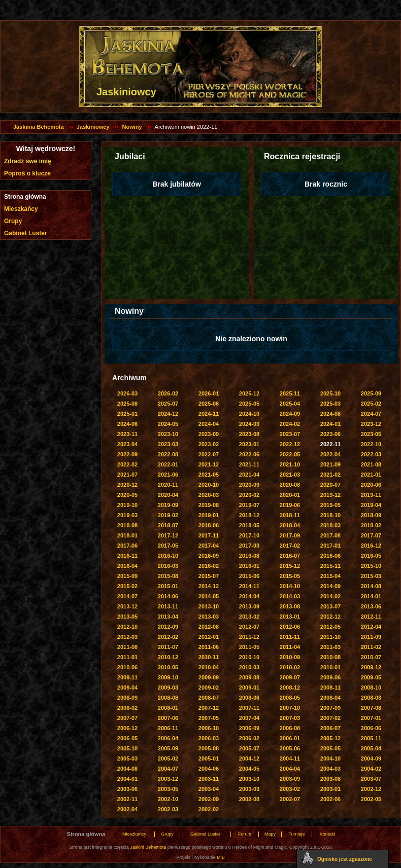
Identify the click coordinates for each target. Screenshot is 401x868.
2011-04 (290, 647)
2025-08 (127, 404)
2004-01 (127, 779)
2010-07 (371, 657)
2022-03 (371, 454)
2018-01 (127, 535)
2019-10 (127, 505)
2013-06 (371, 606)
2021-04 (249, 475)
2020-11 (168, 485)
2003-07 (371, 779)
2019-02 (168, 515)
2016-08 (249, 556)
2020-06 (371, 485)
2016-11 (127, 556)
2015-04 (330, 576)
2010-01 (330, 667)
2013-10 (209, 606)
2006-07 (330, 728)
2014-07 (127, 596)
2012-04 (371, 627)
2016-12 (371, 546)
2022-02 (127, 464)
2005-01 (209, 758)
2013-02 (249, 617)
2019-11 (371, 495)
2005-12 (330, 738)
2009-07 (290, 677)
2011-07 (168, 647)
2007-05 (209, 718)
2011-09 (371, 637)
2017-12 (168, 535)
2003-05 (168, 789)
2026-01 (209, 393)
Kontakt (328, 834)
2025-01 (127, 414)
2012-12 (330, 617)
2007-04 (249, 718)
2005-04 (371, 748)
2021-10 (290, 464)
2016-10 (168, 556)
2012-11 (371, 617)
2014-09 (330, 586)
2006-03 (209, 738)
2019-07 (249, 505)
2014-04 (249, 596)
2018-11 (290, 515)
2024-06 (127, 424)
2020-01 (290, 495)
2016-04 (127, 566)
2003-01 (330, 789)
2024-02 (290, 424)
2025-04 (290, 404)
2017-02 (290, 546)
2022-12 (290, 444)
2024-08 (330, 414)
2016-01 (249, 566)
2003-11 (209, 779)
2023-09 (209, 434)
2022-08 (168, 454)
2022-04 (330, 454)
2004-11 (290, 758)
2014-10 (290, 586)
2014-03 (290, 596)
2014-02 (330, 596)
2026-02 (168, 393)
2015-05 (290, 576)
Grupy (13, 221)
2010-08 (330, 657)
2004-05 (249, 769)
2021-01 (371, 475)
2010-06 (127, 667)
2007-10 (290, 708)
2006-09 (249, 728)
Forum (245, 834)
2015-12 (290, 566)
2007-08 (371, 708)
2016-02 (209, 566)
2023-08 (249, 434)
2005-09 (168, 748)
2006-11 (168, 728)
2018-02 (371, 525)
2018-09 (371, 515)
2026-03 (127, 393)
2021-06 (168, 475)
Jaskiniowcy (93, 127)
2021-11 (249, 464)
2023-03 (168, 444)
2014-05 (209, 596)
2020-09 (249, 485)
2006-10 (209, 728)
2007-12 (209, 708)
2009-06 (330, 677)
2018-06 (209, 525)
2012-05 (330, 627)
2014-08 (371, 586)
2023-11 (127, 434)
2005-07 (249, 748)
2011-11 (290, 637)
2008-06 (249, 698)
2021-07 (127, 475)
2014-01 (371, 596)
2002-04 (127, 809)
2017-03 (249, 546)
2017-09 (290, 535)
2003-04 (209, 789)
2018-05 (249, 525)
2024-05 (168, 424)
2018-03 (330, 525)
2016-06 (330, 556)
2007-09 (330, 708)
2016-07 (290, 556)
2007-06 (168, 718)
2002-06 (330, 799)
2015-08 (168, 576)
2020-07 (330, 485)
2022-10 (371, 444)
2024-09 (290, 414)
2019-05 (330, 505)
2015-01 (168, 586)
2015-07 (209, 576)
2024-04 (209, 424)
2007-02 (330, 718)
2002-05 (371, 799)
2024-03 (249, 424)
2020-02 (249, 495)
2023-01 (249, 444)
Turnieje (296, 834)
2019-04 (371, 505)
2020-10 (209, 485)
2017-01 (330, 546)
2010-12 (168, 657)
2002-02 (209, 809)
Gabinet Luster (26, 233)
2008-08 (168, 698)
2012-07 (249, 627)
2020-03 (209, 495)
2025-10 (330, 393)
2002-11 (127, 799)
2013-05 (127, 617)
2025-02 (371, 404)
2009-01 (249, 688)
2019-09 (168, 505)
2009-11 (127, 677)
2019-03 (127, 515)
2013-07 (330, 606)
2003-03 (249, 789)
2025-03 (330, 404)
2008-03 (371, 698)
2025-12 (249, 393)
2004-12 (249, 758)
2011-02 (371, 647)
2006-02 (249, 738)
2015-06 (249, 576)
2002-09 (209, 799)
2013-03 (209, 617)
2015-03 (371, 576)
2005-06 (290, 748)
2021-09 (330, 464)
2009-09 (209, 677)
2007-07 (127, 718)
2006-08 (290, 728)
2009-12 (371, 667)
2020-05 (127, 495)
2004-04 (290, 769)
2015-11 (330, 566)
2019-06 (290, 505)
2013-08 (290, 606)
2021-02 (330, 475)
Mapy (270, 834)
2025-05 (249, 404)
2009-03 (168, 688)
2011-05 (249, 647)
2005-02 (168, 758)
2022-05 (290, 454)
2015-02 (127, 586)
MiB (221, 857)
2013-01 (290, 617)
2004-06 (209, 769)
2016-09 (209, 556)
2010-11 (209, 657)
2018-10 (330, 515)
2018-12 (249, 515)
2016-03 (168, 566)
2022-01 (168, 464)
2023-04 (127, 444)
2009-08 (249, 677)
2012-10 (127, 627)
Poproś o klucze (27, 173)
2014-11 (249, 586)
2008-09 (127, 698)
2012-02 (168, 637)
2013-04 (168, 617)
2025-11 (290, 393)
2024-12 (168, 414)
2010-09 (290, 657)
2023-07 (290, 434)
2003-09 (290, 779)
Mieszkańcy (21, 209)
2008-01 (168, 708)
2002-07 (290, 799)
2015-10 (371, 566)
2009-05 (371, 677)
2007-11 (249, 708)
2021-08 (371, 464)
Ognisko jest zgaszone (345, 859)
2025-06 (209, 404)
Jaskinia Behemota (39, 127)
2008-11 (330, 688)
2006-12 (127, 728)
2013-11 (168, 606)
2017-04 (209, 546)
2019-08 (209, 505)
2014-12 (209, 586)
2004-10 (330, 758)
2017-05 (168, 546)
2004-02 (371, 769)
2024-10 (249, 414)
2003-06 (127, 789)
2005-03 (127, 758)
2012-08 (209, 627)
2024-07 (371, 414)
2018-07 (168, 525)
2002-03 (168, 809)
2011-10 (330, 637)
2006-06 (371, 728)
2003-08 (330, 779)
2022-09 (127, 454)
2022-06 (249, 454)
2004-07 (168, 769)
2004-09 (371, 758)
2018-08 (127, 525)
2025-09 (371, 393)
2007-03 (290, 718)
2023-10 (168, 434)
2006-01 (290, 738)
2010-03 (249, 667)
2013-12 (127, 606)
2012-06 (290, 627)
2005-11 (371, 738)
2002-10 (168, 799)
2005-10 (127, 748)
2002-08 (249, 799)
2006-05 (127, 738)
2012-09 (168, 627)
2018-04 (290, 525)
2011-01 (127, 657)
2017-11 (209, 535)
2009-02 (209, 688)
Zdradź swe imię (28, 161)
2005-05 (330, 748)
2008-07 (209, 698)
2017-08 (330, 535)
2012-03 (127, 637)
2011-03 (330, 647)
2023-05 (371, 434)
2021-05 (209, 475)
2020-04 (168, 495)
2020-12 (127, 485)
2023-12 (371, 424)
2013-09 (249, 606)
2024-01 (330, 424)
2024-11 (209, 414)
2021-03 (290, 475)
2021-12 (209, 464)
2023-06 (330, 434)
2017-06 (127, 546)
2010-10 (249, 657)
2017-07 (371, 535)
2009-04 (127, 688)
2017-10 (249, 535)
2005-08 (209, 748)
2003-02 (290, 789)
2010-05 (168, 667)
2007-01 (371, 718)
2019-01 (209, 515)
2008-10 (371, 688)
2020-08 (290, 485)
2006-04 (168, 738)
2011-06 (209, 647)
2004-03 (330, 769)
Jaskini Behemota (148, 847)
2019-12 (330, 495)
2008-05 (290, 698)
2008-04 (330, 698)
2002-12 (371, 789)
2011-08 (127, 647)
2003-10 (249, 779)
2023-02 (209, 444)
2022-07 (209, 454)
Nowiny (132, 127)
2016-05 (371, 556)
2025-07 (168, 404)
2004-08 (127, 769)
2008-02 (127, 708)
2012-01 (209, 637)
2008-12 (290, 688)
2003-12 (168, 779)
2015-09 (127, 576)
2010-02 (290, 667)
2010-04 (209, 667)
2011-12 (249, 637)
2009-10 (168, 677)
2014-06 (168, 596)
